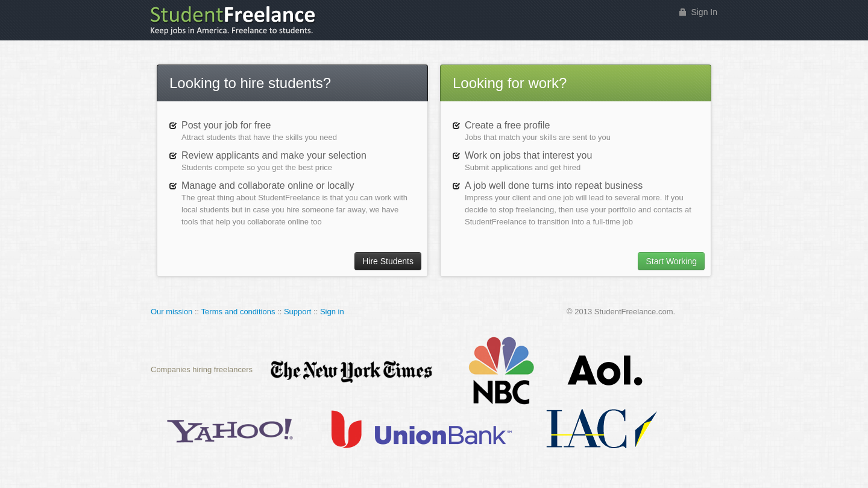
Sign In (704, 12)
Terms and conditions (238, 312)
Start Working (671, 261)
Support (298, 312)
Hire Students (388, 261)
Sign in (332, 312)
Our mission (171, 312)
